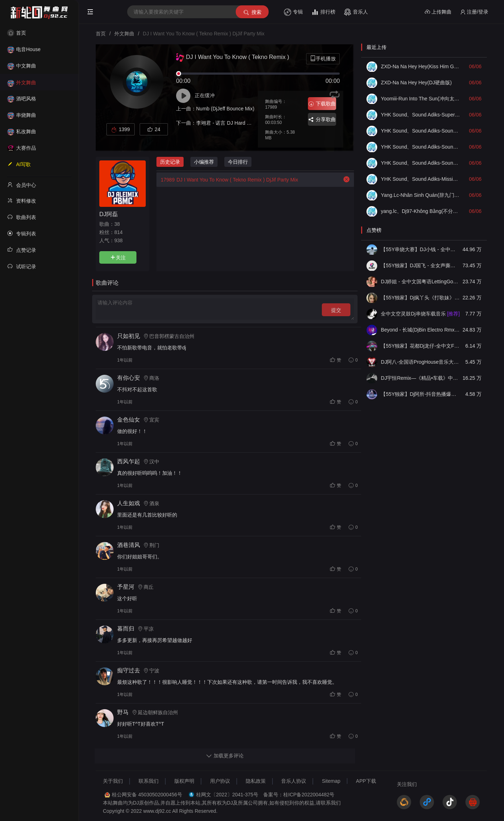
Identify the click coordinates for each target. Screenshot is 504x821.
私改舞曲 (22, 131)
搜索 (252, 12)
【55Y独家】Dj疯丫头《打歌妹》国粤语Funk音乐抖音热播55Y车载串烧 (420, 298)
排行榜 (323, 12)
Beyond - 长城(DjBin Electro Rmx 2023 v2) (420, 330)
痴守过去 (129, 670)
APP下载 (366, 781)
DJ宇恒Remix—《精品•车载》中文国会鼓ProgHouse (420, 378)
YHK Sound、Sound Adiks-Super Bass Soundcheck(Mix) (420, 115)
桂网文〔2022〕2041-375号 (227, 795)
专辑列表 (22, 233)
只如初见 (129, 336)
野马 (123, 712)
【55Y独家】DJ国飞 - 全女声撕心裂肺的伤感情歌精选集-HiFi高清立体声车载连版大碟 (420, 265)
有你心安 (129, 378)
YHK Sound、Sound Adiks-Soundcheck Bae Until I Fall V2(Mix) (420, 163)
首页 (17, 33)
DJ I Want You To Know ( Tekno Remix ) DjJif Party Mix (227, 180)
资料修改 (22, 200)
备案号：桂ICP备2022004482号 (299, 795)
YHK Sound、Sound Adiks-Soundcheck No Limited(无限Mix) (420, 131)
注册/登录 (474, 12)
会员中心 (22, 185)
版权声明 (184, 781)
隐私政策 (256, 781)
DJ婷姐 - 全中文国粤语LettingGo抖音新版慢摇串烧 (420, 282)
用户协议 (220, 781)
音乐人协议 (294, 781)
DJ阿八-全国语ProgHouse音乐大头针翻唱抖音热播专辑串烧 (420, 362)
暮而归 (126, 629)
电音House (24, 49)
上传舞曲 (438, 12)
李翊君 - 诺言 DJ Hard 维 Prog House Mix (242, 123)
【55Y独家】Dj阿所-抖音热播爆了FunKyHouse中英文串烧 (420, 394)
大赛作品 (22, 148)
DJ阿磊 (109, 214)
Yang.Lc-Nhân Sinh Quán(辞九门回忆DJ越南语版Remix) (420, 195)
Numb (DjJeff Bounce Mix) (225, 109)
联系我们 (149, 781)
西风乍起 (129, 461)
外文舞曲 (22, 83)
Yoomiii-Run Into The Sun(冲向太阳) (420, 99)
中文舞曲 (22, 66)
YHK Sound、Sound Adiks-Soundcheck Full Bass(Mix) (420, 147)
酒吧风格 (22, 99)
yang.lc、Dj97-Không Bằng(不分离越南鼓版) (420, 211)
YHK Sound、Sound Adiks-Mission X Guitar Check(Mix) (420, 179)
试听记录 (22, 266)
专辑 (293, 12)
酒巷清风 (129, 545)
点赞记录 (22, 250)
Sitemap (331, 781)
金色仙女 (129, 420)
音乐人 (356, 12)
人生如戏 (129, 503)
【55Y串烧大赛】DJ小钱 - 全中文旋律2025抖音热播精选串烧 (420, 249)
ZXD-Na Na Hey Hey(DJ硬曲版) (416, 83)
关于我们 (113, 781)
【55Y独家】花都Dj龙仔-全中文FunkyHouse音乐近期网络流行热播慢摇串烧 (420, 346)
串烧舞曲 (22, 115)
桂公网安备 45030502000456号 (147, 795)
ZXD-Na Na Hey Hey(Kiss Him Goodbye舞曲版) (420, 66)
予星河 (126, 587)
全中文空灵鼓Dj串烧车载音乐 (420, 314)
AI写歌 (19, 164)
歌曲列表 (22, 217)
